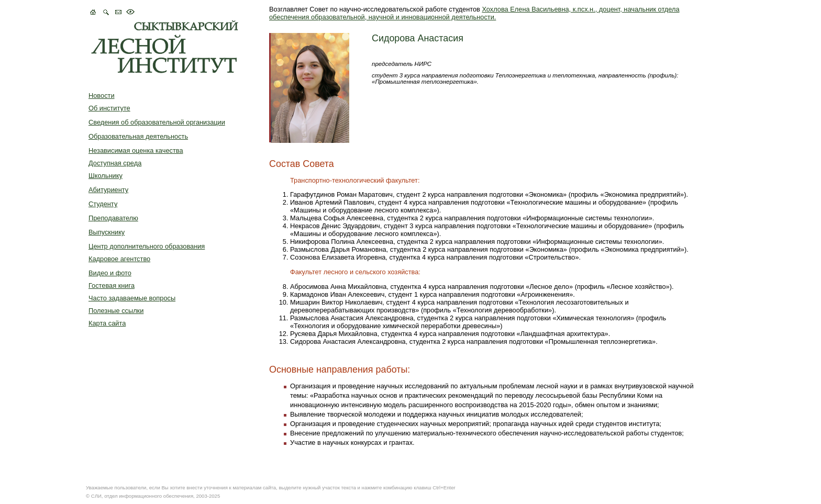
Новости (102, 96)
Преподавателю (113, 218)
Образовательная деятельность (138, 136)
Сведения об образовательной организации (157, 122)
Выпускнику (107, 232)
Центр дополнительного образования (147, 246)
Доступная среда (115, 163)
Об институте (109, 108)
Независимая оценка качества (136, 150)
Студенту (103, 204)
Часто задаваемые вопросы (132, 298)
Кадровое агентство (119, 259)
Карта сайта (107, 323)
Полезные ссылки (116, 311)
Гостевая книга (112, 285)
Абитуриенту (108, 190)
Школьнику (106, 176)
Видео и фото (110, 273)
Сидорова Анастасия (418, 38)
